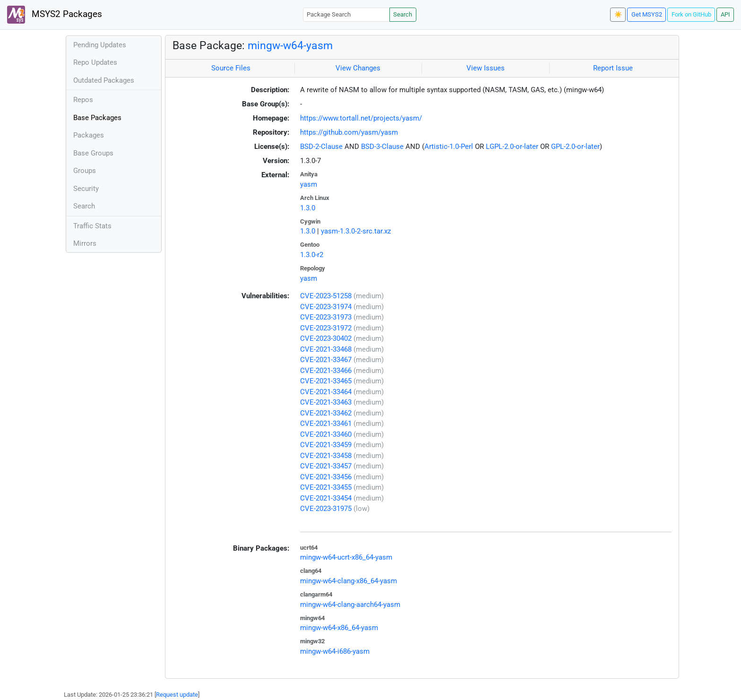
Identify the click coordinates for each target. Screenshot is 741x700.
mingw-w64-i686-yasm (335, 651)
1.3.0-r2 (312, 255)
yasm (309, 184)
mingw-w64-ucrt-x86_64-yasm (346, 557)
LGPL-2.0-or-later (512, 147)
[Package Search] (346, 14)
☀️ (618, 14)
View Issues (486, 68)
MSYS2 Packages (55, 15)
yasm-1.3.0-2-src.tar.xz (356, 231)
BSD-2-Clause (321, 147)
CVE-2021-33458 (326, 456)
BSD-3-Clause (382, 147)
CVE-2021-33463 (326, 402)
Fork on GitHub (691, 14)
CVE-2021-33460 (326, 434)
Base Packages (97, 118)
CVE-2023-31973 (326, 317)
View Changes (358, 68)
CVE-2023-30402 (326, 338)
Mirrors (85, 243)
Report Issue (613, 68)
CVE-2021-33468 (326, 349)
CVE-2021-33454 (326, 498)
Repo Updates (95, 62)
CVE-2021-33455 (326, 487)
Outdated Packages (104, 80)
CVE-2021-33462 (326, 413)
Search (403, 14)
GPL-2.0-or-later (575, 147)
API (725, 14)
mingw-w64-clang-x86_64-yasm (349, 581)
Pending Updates (100, 45)
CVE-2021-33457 (326, 466)
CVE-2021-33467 (326, 360)
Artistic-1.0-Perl (449, 147)
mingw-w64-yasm (290, 45)
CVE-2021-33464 (326, 392)
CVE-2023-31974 (326, 307)
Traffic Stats (92, 226)
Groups (85, 171)
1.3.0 (308, 208)
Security (86, 189)
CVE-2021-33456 (326, 477)
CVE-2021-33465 (326, 381)
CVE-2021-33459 (326, 445)
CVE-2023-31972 (326, 328)
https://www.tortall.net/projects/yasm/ (361, 118)
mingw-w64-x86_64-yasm (339, 628)
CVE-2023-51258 (326, 296)
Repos (83, 100)
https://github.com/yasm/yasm (349, 132)
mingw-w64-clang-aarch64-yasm (350, 605)
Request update (177, 695)
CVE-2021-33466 (326, 371)
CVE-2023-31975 (326, 509)
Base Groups (93, 153)
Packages (89, 135)
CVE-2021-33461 (326, 423)
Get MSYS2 (647, 14)
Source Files (231, 68)
